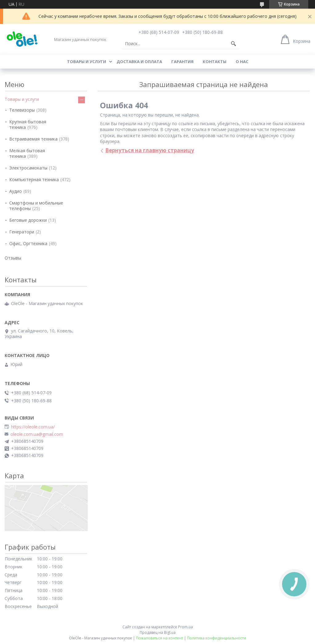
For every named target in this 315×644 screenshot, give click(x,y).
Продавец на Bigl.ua (158, 632)
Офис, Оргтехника (28, 243)
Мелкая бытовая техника (27, 153)
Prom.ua (185, 627)
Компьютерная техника (34, 179)
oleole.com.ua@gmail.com (37, 434)
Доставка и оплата (139, 62)
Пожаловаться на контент (159, 638)
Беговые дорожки (28, 220)
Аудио (16, 191)
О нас (242, 62)
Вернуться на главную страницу (150, 150)
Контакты (215, 62)
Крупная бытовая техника (28, 124)
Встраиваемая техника (33, 139)
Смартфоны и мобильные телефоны (36, 206)
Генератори (22, 232)
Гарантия (182, 62)
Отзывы (13, 258)
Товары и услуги (87, 62)
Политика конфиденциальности (217, 638)
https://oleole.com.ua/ (33, 427)
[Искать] (233, 44)
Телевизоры (22, 110)
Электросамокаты (28, 168)
